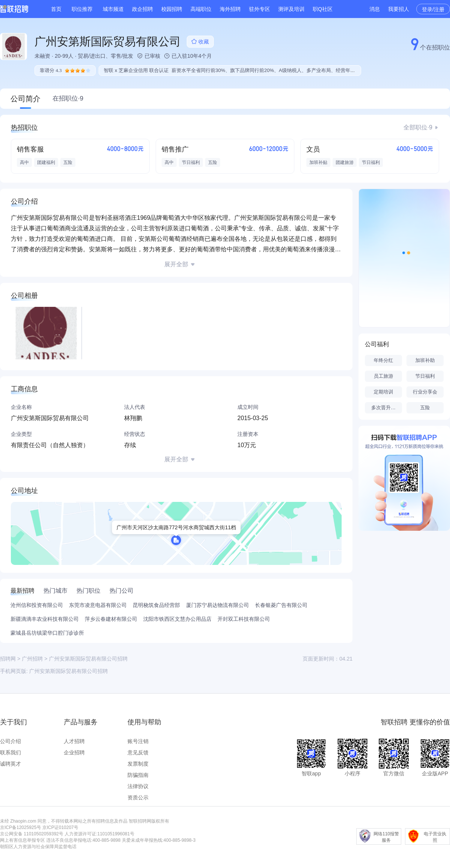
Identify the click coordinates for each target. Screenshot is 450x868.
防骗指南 (138, 775)
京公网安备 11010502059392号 (32, 834)
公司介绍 (10, 741)
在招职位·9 (68, 98)
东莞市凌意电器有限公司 (98, 605)
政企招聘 (142, 9)
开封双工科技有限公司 (244, 619)
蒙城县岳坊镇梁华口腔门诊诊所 (47, 633)
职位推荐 (82, 9)
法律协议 (138, 786)
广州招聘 (32, 659)
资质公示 (138, 797)
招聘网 (8, 659)
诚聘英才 (10, 764)
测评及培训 (291, 9)
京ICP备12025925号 (20, 827)
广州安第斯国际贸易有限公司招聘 (69, 671)
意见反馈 (138, 752)
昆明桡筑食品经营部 (156, 605)
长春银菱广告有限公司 (281, 605)
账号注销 (138, 741)
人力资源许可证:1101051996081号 (99, 834)
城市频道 (113, 9)
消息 (375, 9)
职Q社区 (323, 9)
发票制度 (138, 764)
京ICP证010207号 (60, 827)
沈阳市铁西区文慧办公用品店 (177, 619)
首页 (56, 9)
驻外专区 (259, 9)
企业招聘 (74, 752)
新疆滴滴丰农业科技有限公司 (45, 619)
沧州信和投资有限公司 (37, 605)
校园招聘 (172, 9)
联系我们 (10, 752)
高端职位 (201, 9)
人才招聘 (74, 741)
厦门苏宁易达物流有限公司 (217, 605)
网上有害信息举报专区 (22, 840)
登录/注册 (433, 9)
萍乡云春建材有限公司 (111, 619)
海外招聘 (230, 9)
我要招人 (399, 9)
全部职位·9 (418, 127)
